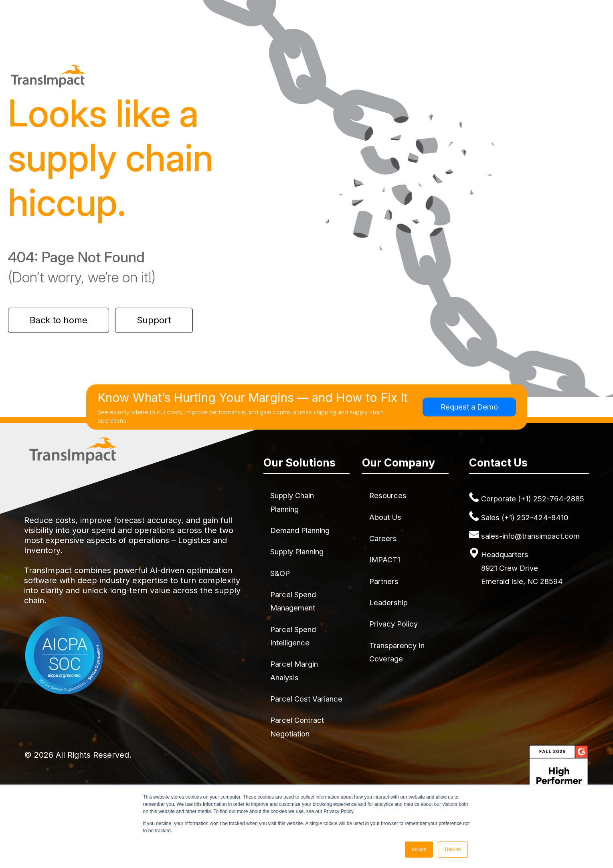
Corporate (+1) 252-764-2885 (533, 499)
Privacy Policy (393, 624)
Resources (388, 495)
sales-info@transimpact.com (530, 536)
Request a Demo (469, 407)
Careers (383, 538)
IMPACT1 (385, 560)
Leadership (388, 602)
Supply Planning (297, 552)
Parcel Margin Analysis (294, 670)
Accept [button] (419, 850)
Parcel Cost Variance (306, 699)
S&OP (280, 573)
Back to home (59, 320)
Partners (384, 581)
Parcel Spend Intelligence (293, 636)
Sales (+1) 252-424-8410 (525, 517)
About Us (385, 517)
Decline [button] (453, 850)
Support (154, 320)
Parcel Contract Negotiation (297, 727)
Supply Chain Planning (292, 502)
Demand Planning (300, 530)
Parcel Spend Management (293, 601)
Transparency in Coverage (397, 652)
